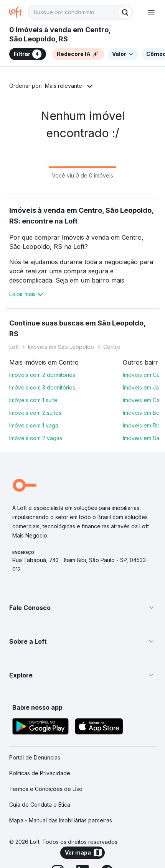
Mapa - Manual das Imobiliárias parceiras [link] (61, 820)
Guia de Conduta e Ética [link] (40, 805)
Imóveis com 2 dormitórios (42, 375)
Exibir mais (27, 294)
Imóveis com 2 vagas (36, 438)
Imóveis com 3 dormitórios (42, 387)
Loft (14, 347)
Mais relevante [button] (64, 86)
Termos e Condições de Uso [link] (46, 789)
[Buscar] (125, 12)
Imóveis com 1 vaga (34, 425)
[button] (82, 608)
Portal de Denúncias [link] (35, 757)
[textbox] (80, 12)
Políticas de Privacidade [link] (40, 773)
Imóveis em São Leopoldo (61, 347)
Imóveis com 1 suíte (33, 400)
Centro (112, 347)
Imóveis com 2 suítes (35, 413)
